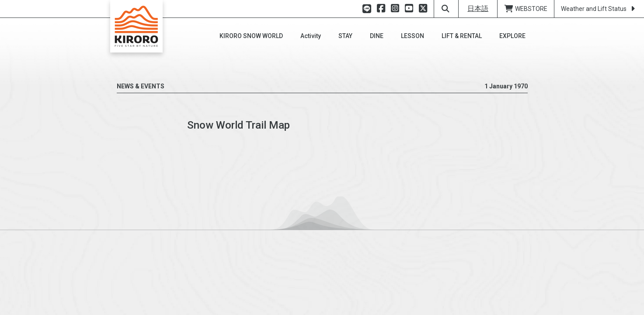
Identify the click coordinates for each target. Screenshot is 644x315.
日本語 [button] (478, 9)
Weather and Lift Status (599, 9)
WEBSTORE (526, 9)
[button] (251, 36)
